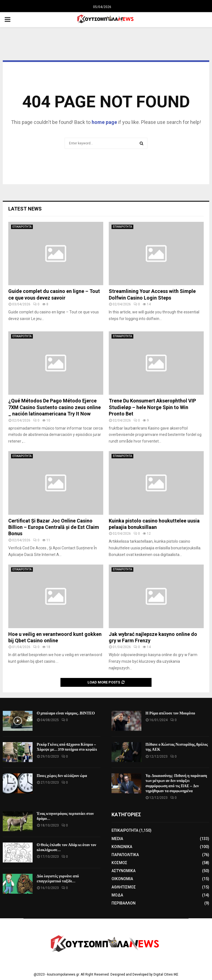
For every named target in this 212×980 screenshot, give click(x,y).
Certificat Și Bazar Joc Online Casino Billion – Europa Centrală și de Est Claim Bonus (54, 527)
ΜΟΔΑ (117, 895)
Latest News (25, 209)
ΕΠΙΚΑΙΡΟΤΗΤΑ (22, 227)
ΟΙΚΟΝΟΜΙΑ (122, 879)
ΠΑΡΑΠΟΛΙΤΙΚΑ (125, 855)
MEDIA (117, 839)
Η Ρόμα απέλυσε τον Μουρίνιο (170, 713)
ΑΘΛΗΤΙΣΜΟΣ (124, 887)
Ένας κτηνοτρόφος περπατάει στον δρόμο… (65, 816)
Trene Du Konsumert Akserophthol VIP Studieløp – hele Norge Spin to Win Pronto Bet (152, 407)
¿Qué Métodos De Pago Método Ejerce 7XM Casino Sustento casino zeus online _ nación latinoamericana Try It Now (55, 407)
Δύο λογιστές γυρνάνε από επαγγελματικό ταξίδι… (58, 879)
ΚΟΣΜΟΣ (119, 863)
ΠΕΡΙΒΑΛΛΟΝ (124, 903)
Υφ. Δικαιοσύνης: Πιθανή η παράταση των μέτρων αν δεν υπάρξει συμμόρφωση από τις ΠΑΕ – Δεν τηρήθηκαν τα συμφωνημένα (176, 783)
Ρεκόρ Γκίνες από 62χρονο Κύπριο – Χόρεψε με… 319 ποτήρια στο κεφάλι (67, 747)
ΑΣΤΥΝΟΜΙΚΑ (124, 871)
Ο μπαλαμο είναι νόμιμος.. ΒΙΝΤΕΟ (66, 713)
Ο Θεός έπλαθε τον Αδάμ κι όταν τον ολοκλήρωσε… (66, 847)
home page (104, 122)
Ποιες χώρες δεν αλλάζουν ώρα (62, 776)
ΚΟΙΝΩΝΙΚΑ (122, 847)
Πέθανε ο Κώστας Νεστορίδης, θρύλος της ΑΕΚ (177, 747)
